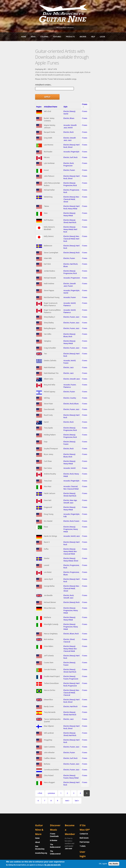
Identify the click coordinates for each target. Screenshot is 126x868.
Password (98, 825)
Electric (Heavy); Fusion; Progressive (69, 647)
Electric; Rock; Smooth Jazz (66, 574)
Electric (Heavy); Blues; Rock (66, 313)
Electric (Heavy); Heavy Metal (66, 191)
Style (57, 85)
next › (95, 764)
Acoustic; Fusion (61, 272)
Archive (83, 36)
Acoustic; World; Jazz (63, 520)
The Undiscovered (43, 805)
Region (11, 85)
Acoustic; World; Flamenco (65, 279)
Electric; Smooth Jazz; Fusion (66, 259)
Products (70, 36)
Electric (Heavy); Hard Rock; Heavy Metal (70, 184)
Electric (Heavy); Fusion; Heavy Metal (69, 746)
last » (104, 764)
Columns (44, 36)
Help (93, 36)
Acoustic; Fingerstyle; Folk (65, 501)
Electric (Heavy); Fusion (64, 427)
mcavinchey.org (14, 805)
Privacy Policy (92, 862)
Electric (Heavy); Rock (63, 226)
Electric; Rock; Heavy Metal (65, 460)
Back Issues (98, 797)
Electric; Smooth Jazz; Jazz (66, 117)
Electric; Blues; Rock (63, 607)
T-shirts (96, 805)
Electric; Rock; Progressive (65, 144)
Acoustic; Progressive (63, 252)
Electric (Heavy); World (64, 90)
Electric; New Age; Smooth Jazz (67, 487)
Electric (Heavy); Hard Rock (65, 219)
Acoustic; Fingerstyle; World (66, 266)
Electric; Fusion (61, 151)
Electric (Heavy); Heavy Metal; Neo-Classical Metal (74, 534)
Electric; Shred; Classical (64, 614)
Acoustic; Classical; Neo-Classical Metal (70, 474)
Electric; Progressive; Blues (65, 554)
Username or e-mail (101, 816)
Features (57, 36)
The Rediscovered (43, 801)
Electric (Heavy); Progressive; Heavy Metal (71, 514)
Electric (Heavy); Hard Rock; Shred (68, 123)
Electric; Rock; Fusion (63, 507)
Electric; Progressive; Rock (65, 171)
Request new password (102, 832)
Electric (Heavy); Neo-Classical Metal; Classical (73, 660)
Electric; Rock (60, 110)
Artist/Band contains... (16, 74)
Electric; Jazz (60, 345)
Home (24, 36)
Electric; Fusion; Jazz (63, 293)
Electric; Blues (61, 97)
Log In (102, 36)
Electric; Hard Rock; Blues (65, 239)
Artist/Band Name (27, 85)
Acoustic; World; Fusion (64, 339)
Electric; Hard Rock (62, 673)
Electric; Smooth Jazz (63, 359)
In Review (40, 797)
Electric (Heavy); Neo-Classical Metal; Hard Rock (73, 212)
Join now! (80, 795)
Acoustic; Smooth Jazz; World (66, 103)
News (33, 36)
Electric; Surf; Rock (62, 137)
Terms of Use (76, 862)
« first (12, 764)
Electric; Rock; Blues (63, 387)
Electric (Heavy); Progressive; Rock (68, 164)
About (10, 797)
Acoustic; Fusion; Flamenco (65, 366)
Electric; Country (61, 380)
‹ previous (24, 764)
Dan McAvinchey (14, 801)
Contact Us (98, 792)
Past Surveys (98, 801)
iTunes (109, 85)
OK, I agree (97, 866)
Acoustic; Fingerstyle (63, 130)
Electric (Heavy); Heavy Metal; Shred (69, 541)
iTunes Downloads (43, 792)
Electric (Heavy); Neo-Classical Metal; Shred (72, 178)
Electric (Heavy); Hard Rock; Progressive (70, 654)
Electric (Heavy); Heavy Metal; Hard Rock (70, 204)
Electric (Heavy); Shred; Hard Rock (68, 198)
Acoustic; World (61, 454)
